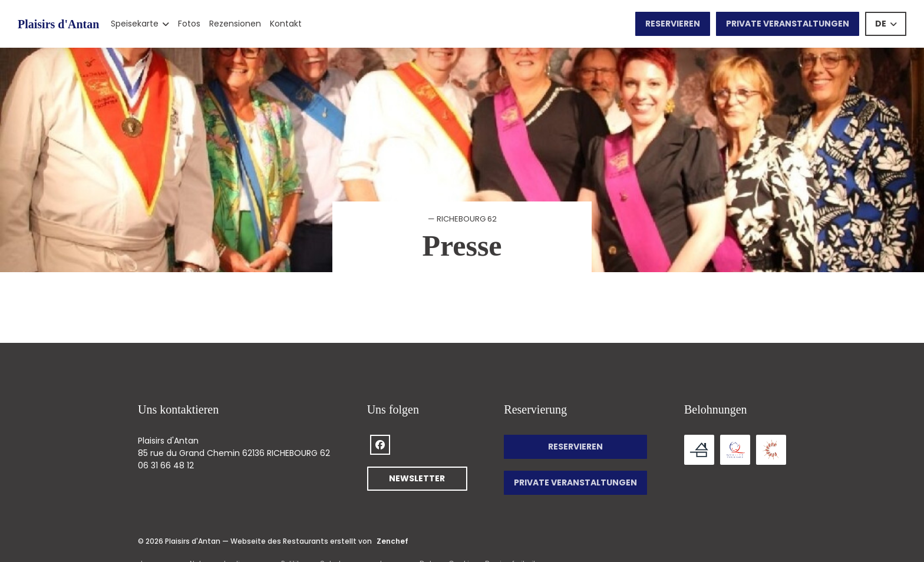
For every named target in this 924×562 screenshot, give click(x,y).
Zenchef (392, 541)
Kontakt (286, 24)
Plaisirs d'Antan (58, 24)
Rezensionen (235, 24)
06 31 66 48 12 (166, 465)
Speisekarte (140, 24)
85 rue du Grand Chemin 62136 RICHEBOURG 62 (234, 453)
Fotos (189, 24)
